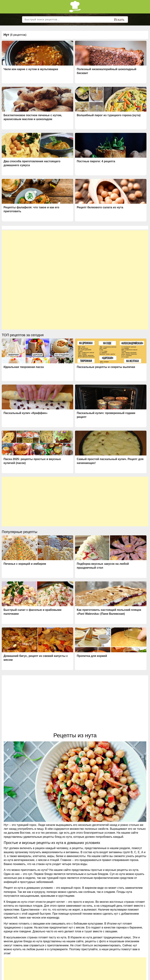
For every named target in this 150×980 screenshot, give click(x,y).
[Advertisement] (75, 255)
